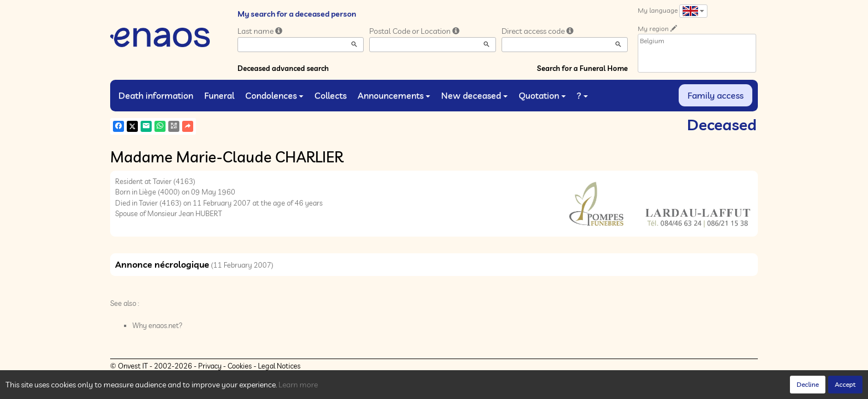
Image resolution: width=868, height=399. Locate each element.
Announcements (394, 95)
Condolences (274, 95)
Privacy (210, 366)
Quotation (542, 95)
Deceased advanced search (283, 68)
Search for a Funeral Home (582, 68)
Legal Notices (279, 366)
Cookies (240, 366)
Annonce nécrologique (162, 264)
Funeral (219, 95)
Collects (330, 95)
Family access (715, 95)
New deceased (474, 95)
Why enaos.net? (157, 325)
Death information (156, 95)
